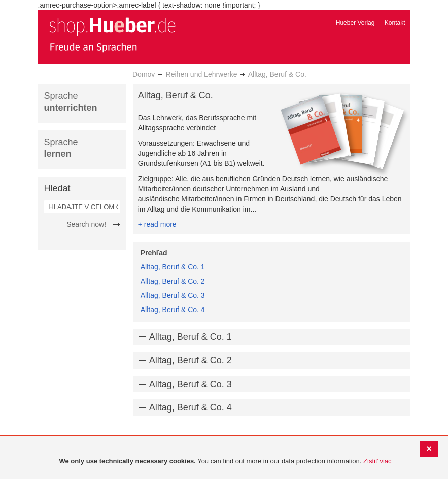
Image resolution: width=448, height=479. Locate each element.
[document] (225, 461)
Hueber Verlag (355, 23)
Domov (144, 74)
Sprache (71, 102)
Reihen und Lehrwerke (202, 74)
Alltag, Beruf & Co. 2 (173, 281)
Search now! (86, 224)
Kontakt (395, 23)
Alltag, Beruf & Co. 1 (173, 267)
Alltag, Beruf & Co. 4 (173, 310)
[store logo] (112, 35)
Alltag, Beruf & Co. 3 (173, 295)
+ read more (157, 224)
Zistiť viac (377, 461)
